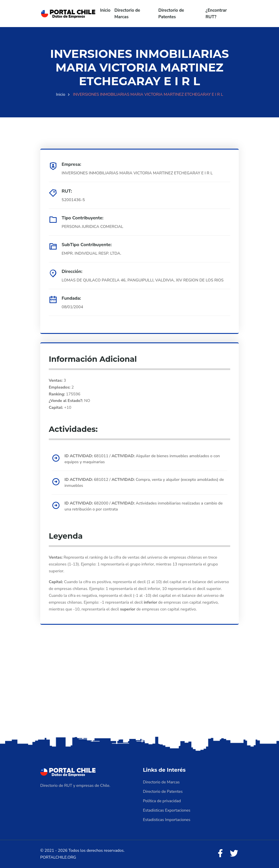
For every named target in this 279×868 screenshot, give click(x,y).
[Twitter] (234, 854)
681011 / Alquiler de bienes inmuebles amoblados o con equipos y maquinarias (142, 459)
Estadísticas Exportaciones (167, 810)
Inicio (105, 10)
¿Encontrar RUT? (216, 14)
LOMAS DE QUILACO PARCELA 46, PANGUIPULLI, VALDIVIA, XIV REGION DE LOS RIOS (143, 280)
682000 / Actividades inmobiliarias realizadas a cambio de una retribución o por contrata (143, 506)
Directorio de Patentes (171, 14)
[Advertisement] (139, 690)
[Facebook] (220, 854)
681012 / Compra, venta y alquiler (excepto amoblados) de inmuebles (144, 483)
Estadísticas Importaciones (167, 820)
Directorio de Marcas (127, 14)
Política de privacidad (162, 801)
